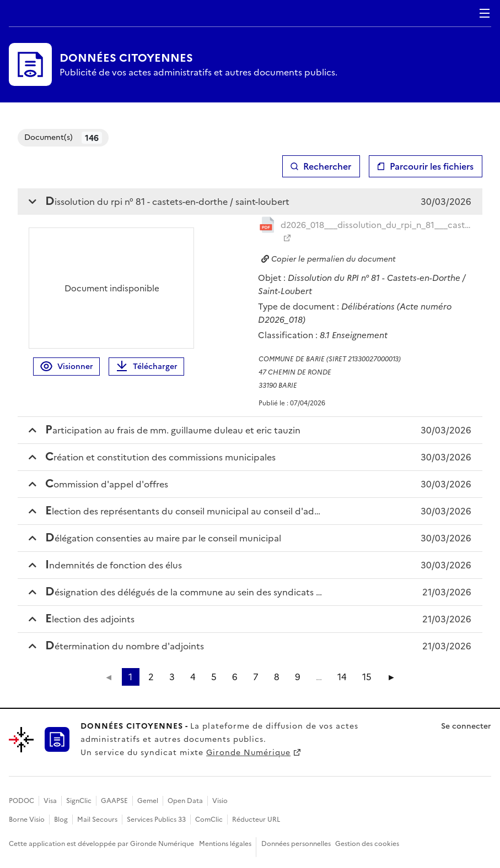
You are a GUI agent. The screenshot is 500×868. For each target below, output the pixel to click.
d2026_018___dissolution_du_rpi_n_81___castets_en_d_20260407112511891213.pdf (376, 225)
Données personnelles (296, 844)
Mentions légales (225, 844)
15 (367, 677)
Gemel (148, 801)
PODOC (21, 801)
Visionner (66, 367)
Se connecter (466, 726)
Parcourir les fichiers (432, 166)
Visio (220, 801)
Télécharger (146, 367)
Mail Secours (97, 820)
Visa (50, 801)
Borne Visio (27, 820)
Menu (485, 13)
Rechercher (327, 166)
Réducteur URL (256, 820)
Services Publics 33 (156, 820)
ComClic (209, 820)
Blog (61, 820)
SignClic (79, 801)
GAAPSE (114, 801)
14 (342, 677)
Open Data (185, 801)
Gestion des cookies (367, 844)
